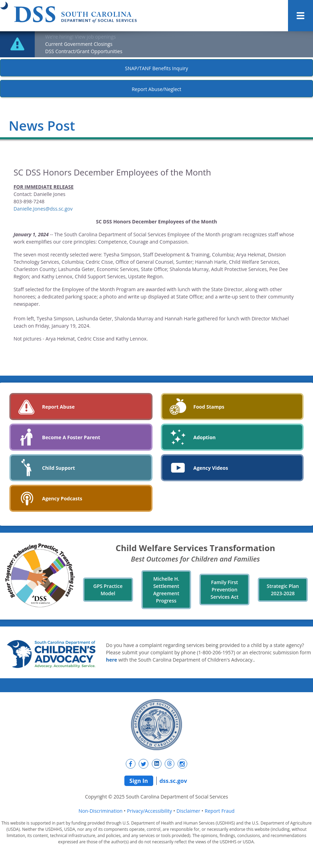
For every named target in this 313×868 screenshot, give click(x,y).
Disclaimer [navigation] (188, 811)
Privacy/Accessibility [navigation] (150, 811)
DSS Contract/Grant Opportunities (84, 51)
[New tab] (131, 764)
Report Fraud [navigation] (220, 811)
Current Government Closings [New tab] (79, 44)
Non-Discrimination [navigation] (101, 811)
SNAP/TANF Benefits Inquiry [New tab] (156, 68)
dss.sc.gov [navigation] (173, 781)
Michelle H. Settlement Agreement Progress (166, 590)
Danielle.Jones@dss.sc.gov (43, 209)
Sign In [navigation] (139, 781)
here (112, 660)
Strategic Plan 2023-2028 (283, 590)
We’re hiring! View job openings (81, 37)
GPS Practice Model (108, 590)
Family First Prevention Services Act (224, 589)
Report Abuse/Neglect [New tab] (156, 89)
